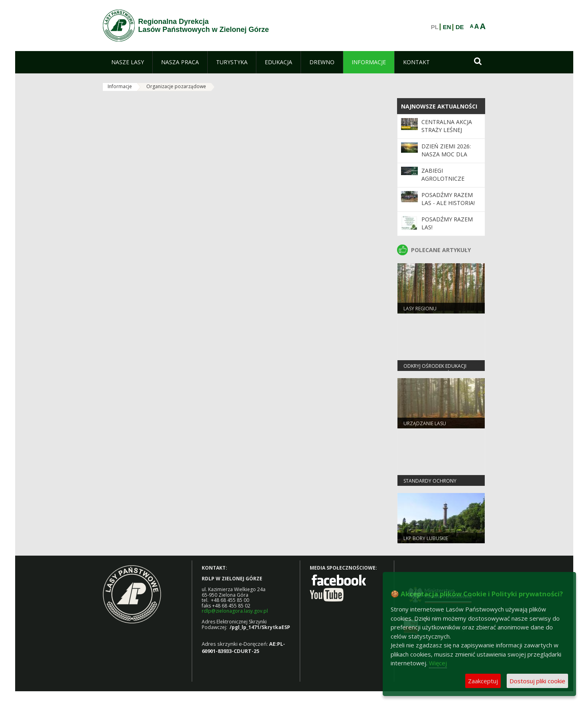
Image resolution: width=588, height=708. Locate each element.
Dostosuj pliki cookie (537, 681)
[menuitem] (128, 62)
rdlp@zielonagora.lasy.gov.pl (235, 611)
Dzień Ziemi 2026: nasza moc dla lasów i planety (446, 154)
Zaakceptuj (483, 681)
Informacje (120, 86)
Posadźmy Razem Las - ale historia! (448, 199)
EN (447, 27)
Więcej (438, 663)
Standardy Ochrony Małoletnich (430, 484)
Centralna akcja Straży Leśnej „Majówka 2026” (447, 130)
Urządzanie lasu (425, 423)
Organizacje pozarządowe (176, 86)
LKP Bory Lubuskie (426, 538)
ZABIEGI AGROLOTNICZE (443, 175)
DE (460, 27)
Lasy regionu (420, 309)
